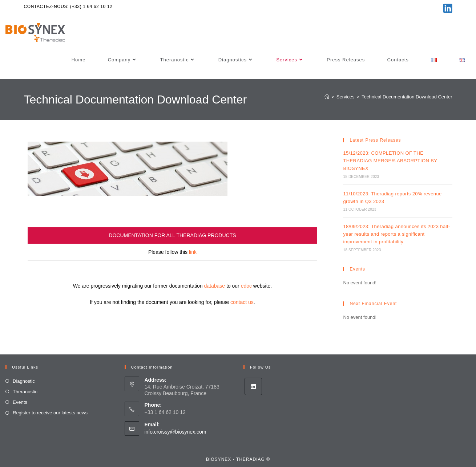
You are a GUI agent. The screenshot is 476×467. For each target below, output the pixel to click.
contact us (242, 302)
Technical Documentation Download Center (407, 97)
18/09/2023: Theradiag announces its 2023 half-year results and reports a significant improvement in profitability (396, 234)
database (214, 286)
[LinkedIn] (253, 386)
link (193, 252)
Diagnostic (24, 381)
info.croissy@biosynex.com (176, 432)
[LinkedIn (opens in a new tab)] (447, 8)
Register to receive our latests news (50, 413)
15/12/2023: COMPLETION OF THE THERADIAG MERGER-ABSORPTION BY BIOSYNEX (390, 161)
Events (20, 402)
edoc (246, 286)
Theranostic (25, 392)
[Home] (327, 97)
